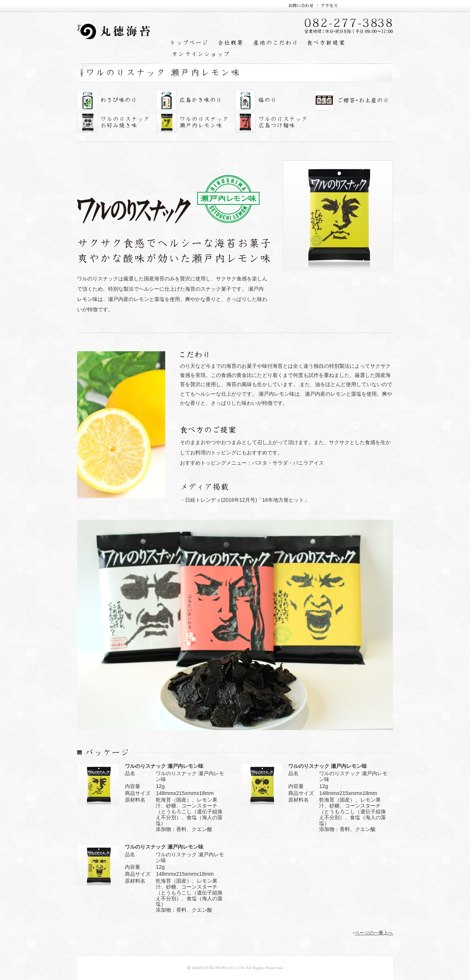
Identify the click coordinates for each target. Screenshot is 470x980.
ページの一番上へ (374, 933)
